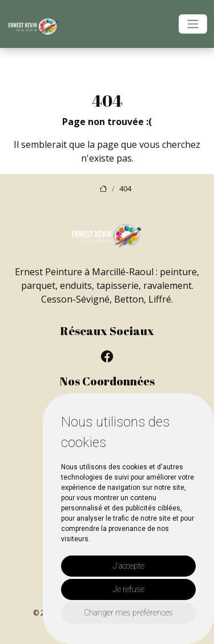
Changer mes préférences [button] (128, 613)
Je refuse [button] (129, 589)
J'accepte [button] (129, 566)
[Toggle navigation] (193, 24)
